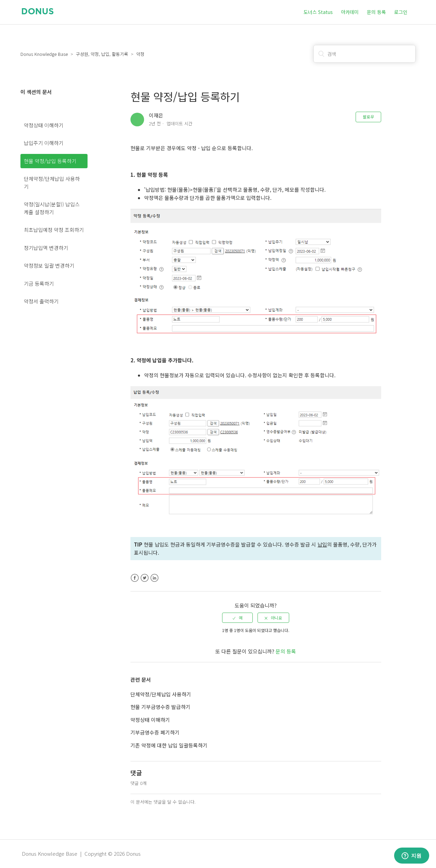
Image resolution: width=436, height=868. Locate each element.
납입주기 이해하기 (44, 143)
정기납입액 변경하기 (46, 248)
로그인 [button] (401, 12)
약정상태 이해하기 (44, 125)
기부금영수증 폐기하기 (155, 732)
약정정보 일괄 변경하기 (49, 265)
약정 (140, 54)
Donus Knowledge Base (44, 54)
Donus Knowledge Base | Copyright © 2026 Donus (81, 854)
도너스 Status (318, 12)
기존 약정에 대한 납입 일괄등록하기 (169, 745)
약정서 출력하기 (41, 301)
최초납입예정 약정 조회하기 (54, 230)
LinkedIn (154, 578)
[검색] (364, 54)
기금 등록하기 (39, 283)
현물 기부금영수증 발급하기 (160, 707)
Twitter (145, 578)
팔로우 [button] (368, 117)
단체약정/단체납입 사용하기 (52, 183)
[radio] (237, 618)
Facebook (135, 578)
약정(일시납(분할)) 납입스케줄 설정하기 (52, 208)
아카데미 (350, 12)
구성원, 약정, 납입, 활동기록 (102, 54)
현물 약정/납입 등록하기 (50, 161)
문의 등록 (376, 12)
